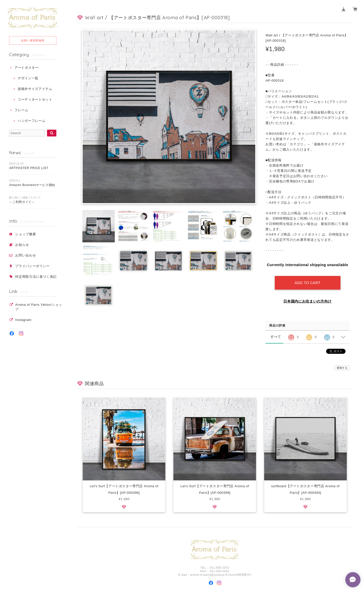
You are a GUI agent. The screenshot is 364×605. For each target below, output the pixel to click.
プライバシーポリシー (32, 266)
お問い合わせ (26, 255)
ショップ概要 (26, 234)
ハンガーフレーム (31, 121)
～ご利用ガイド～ (22, 202)
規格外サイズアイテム (35, 89)
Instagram (23, 320)
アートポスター (27, 68)
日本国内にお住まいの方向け (308, 301)
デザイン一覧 (28, 78)
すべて (276, 336)
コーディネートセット (35, 99)
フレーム (21, 110)
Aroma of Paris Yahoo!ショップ (39, 307)
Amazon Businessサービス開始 (32, 185)
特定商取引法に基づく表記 (36, 277)
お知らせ (22, 245)
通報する (342, 367)
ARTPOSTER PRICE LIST (29, 168)
